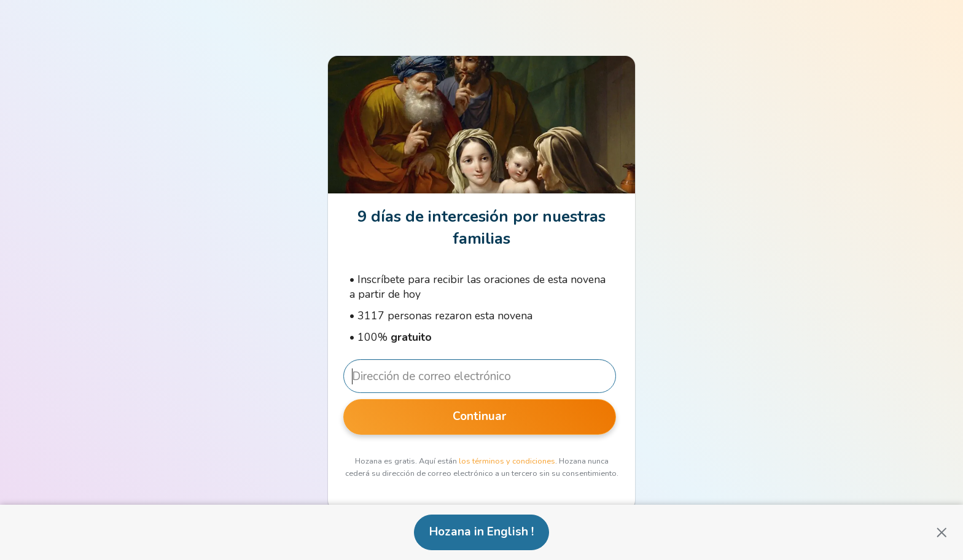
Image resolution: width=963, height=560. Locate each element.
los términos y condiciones (507, 461)
